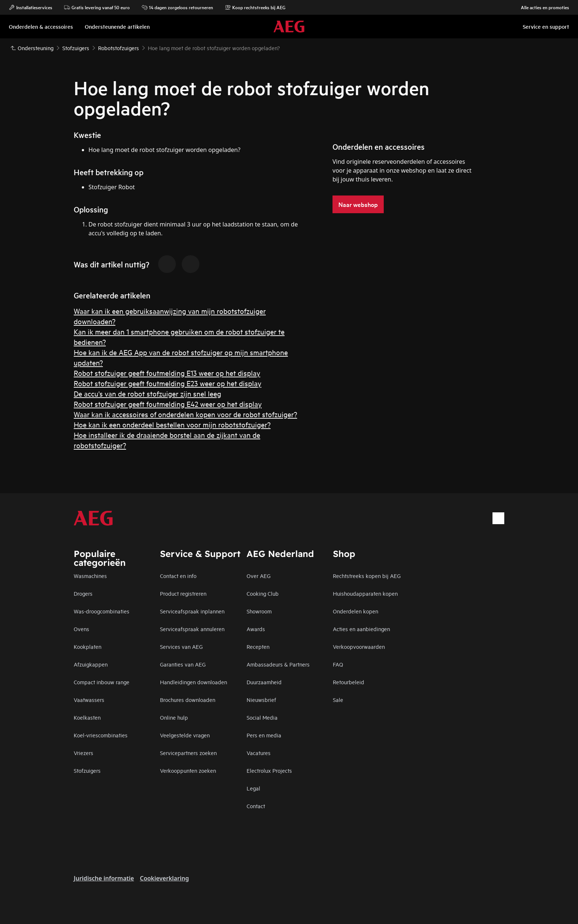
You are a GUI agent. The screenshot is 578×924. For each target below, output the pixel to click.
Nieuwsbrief (261, 700)
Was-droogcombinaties (102, 611)
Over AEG (259, 576)
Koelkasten (87, 717)
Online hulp (174, 717)
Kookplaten (88, 646)
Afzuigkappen (91, 664)
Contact (256, 806)
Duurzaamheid (264, 682)
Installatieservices (31, 7)
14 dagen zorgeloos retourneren (177, 7)
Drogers (83, 593)
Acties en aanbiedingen (361, 629)
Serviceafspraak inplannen (192, 611)
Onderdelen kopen (356, 611)
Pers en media (264, 735)
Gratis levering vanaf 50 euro (97, 7)
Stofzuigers (87, 770)
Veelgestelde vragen (185, 735)
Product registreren (183, 593)
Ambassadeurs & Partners (278, 664)
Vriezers (83, 753)
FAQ (338, 664)
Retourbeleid (349, 682)
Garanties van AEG (183, 664)
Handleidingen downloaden (194, 682)
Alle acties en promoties (541, 7)
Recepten (258, 646)
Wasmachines (90, 576)
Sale (338, 700)
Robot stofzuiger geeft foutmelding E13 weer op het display (167, 373)
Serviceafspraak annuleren (192, 629)
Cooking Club (263, 593)
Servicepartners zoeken (188, 753)
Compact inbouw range (102, 682)
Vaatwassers (89, 700)
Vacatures (259, 753)
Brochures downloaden (188, 700)
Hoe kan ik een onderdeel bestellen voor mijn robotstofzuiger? (172, 424)
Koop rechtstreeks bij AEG (255, 7)
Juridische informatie (104, 878)
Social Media (262, 717)
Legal (253, 788)
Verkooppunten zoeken (188, 770)
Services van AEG (181, 646)
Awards (256, 629)
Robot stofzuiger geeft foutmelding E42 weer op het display (168, 404)
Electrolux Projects (269, 770)
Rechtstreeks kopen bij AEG (367, 576)
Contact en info (178, 576)
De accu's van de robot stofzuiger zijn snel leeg (147, 393)
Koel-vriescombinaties (101, 735)
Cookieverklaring (164, 878)
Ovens (81, 629)
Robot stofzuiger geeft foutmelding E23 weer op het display (168, 383)
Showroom (259, 611)
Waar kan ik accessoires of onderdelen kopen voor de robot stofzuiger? (185, 414)
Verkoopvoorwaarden (359, 646)
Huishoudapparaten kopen (365, 593)
